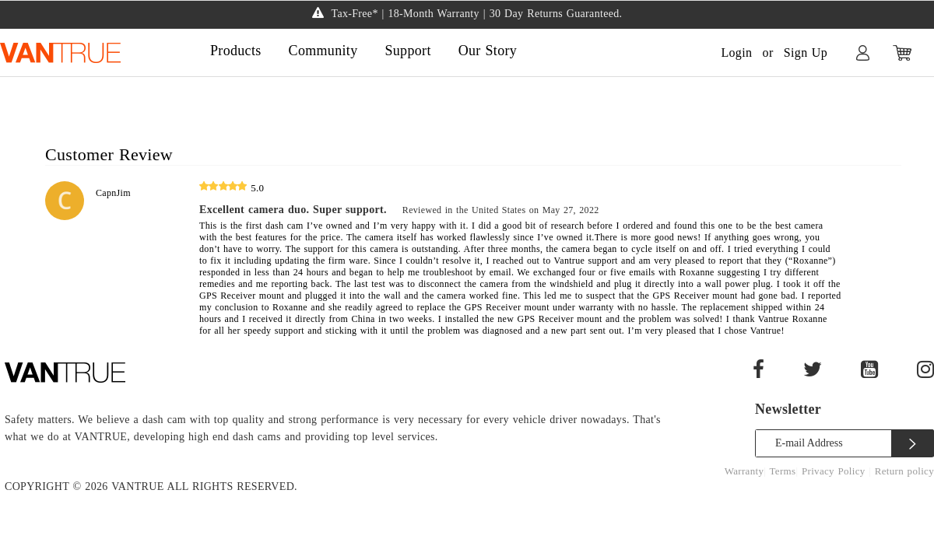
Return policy (904, 471)
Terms (783, 471)
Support (407, 51)
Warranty (744, 471)
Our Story (488, 51)
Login (736, 52)
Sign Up (806, 52)
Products (236, 51)
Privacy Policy (835, 471)
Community (323, 51)
